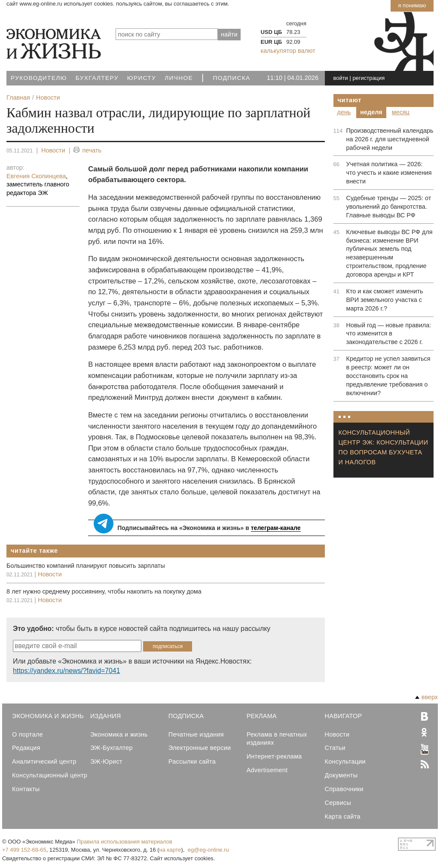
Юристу (142, 78)
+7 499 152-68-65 (24, 850)
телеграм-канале (276, 528)
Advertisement (267, 770)
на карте (170, 850)
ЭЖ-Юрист (106, 761)
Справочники (344, 789)
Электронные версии (200, 748)
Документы (341, 775)
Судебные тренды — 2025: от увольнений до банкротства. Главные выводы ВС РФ (389, 207)
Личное (179, 78)
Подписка (232, 78)
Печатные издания (196, 734)
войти (341, 78)
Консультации (345, 761)
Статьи (335, 748)
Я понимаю (412, 5)
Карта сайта (343, 816)
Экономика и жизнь (119, 734)
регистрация (368, 78)
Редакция (26, 748)
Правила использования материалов (125, 842)
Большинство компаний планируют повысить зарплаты (86, 566)
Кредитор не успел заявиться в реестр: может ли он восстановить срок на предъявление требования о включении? (388, 376)
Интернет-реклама (274, 756)
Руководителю (39, 78)
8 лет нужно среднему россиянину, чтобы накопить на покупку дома (104, 591)
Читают (350, 100)
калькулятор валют (288, 51)
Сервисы (338, 803)
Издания (106, 716)
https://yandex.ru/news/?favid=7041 (66, 671)
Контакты (26, 789)
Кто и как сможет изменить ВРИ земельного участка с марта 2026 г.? (385, 300)
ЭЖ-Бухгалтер (112, 748)
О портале (27, 734)
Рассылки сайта (192, 761)
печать (87, 151)
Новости (53, 150)
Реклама (262, 716)
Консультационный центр (50, 775)
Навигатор (344, 716)
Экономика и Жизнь (48, 716)
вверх (426, 697)
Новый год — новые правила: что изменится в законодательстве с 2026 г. (389, 334)
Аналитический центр (44, 761)
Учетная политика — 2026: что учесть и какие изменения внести (389, 173)
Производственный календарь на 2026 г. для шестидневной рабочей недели (390, 139)
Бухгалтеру (97, 78)
